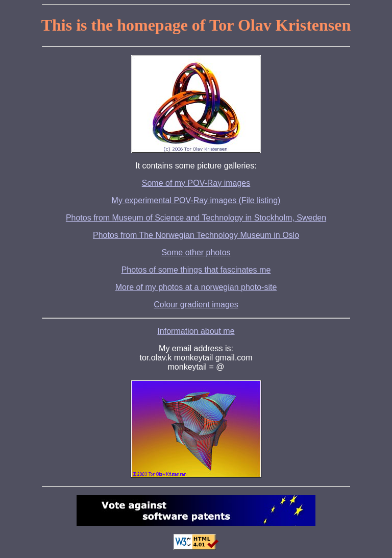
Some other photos (196, 252)
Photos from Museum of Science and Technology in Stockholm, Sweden (196, 218)
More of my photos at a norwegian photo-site (196, 287)
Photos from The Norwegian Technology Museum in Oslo (196, 235)
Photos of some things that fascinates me (196, 270)
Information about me (196, 331)
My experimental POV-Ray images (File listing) (196, 200)
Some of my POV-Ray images (196, 183)
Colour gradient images (196, 305)
